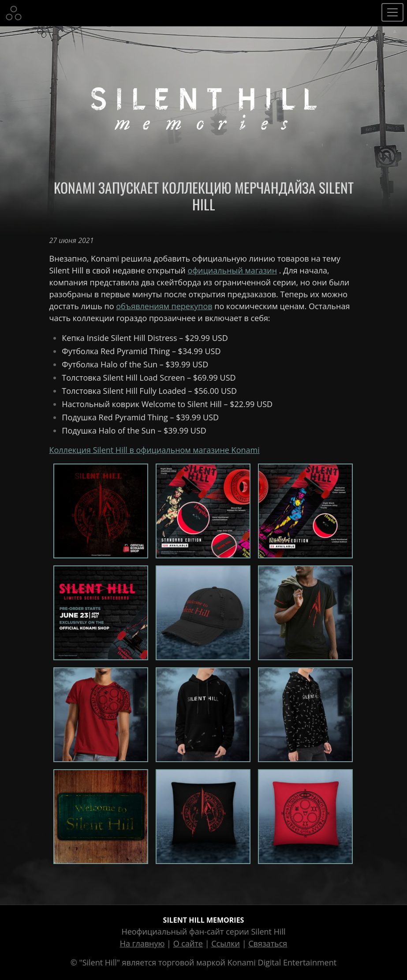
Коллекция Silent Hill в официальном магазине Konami (155, 450)
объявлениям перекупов (164, 306)
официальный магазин (232, 270)
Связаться (268, 943)
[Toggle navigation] (392, 12)
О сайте (188, 943)
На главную (142, 943)
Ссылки (226, 943)
